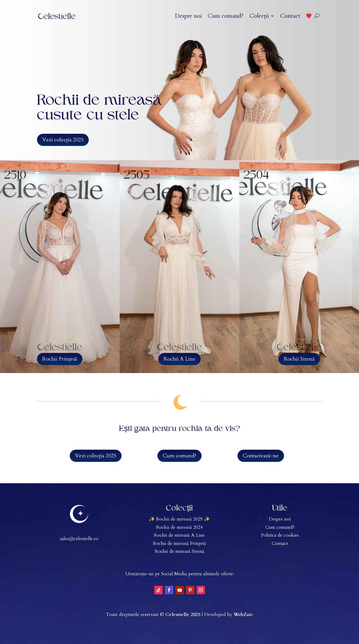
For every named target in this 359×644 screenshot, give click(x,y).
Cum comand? (226, 16)
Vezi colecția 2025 (63, 140)
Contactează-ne (261, 456)
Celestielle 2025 (183, 615)
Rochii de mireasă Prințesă (179, 543)
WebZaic (243, 615)
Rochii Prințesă (60, 359)
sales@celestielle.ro (79, 539)
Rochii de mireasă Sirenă (179, 551)
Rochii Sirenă (299, 359)
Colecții (259, 16)
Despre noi (188, 16)
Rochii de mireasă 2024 (179, 527)
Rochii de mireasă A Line (179, 535)
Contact (290, 16)
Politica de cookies (280, 535)
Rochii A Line (179, 359)
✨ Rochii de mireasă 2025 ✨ (179, 519)
